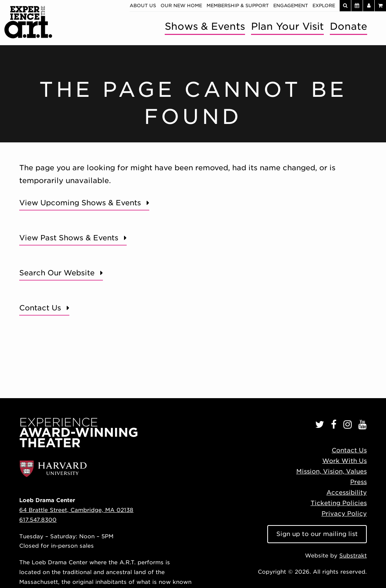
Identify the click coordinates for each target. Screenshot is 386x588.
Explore (324, 5)
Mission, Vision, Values (332, 471)
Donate (348, 26)
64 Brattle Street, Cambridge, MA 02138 (76, 510)
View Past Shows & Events (69, 238)
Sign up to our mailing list (317, 534)
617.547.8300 (38, 520)
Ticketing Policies (339, 503)
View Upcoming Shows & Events (80, 203)
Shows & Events (205, 26)
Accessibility (347, 493)
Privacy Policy (344, 514)
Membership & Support (238, 5)
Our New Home (181, 5)
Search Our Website (57, 273)
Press (358, 482)
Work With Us (345, 461)
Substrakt (353, 555)
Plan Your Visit (287, 26)
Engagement (291, 5)
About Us (143, 5)
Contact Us (40, 308)
